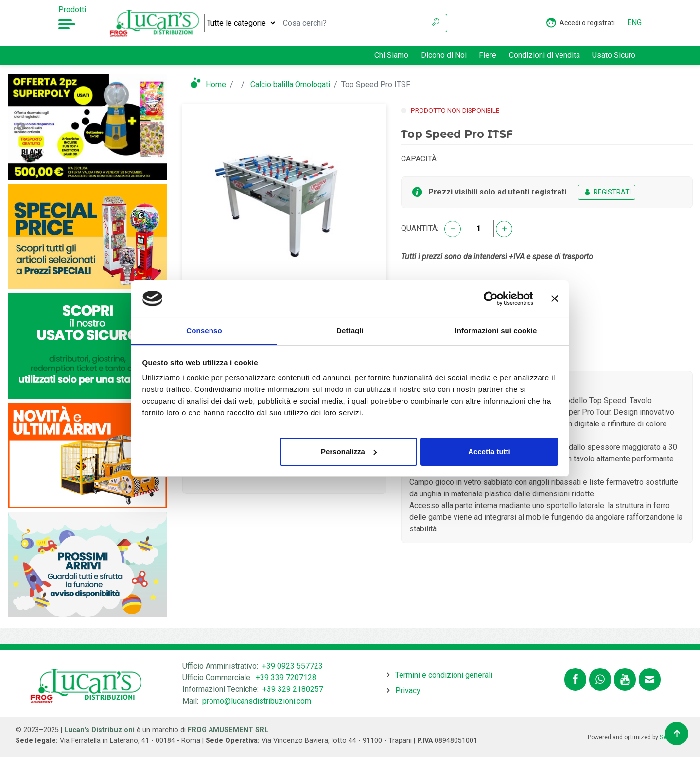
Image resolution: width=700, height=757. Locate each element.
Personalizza (349, 451)
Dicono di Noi (444, 55)
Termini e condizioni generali (444, 675)
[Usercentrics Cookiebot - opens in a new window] (491, 299)
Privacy (408, 691)
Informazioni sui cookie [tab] (496, 330)
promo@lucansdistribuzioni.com (257, 701)
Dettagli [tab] (350, 330)
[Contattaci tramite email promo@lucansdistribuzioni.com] (650, 679)
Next (154, 127)
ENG (634, 23)
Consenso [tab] (204, 330)
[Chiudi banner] (555, 299)
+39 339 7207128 (286, 678)
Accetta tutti (489, 451)
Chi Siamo (391, 55)
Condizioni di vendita (544, 55)
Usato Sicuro (614, 55)
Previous (21, 127)
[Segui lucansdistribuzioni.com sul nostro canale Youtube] (625, 679)
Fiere (488, 55)
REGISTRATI (607, 192)
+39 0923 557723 (292, 666)
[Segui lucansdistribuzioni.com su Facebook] (575, 679)
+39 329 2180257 (293, 689)
